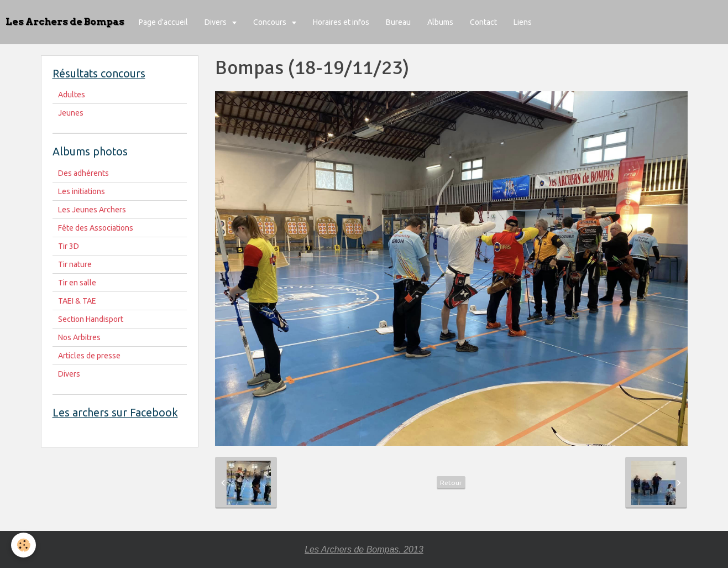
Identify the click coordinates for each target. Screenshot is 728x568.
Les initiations (82, 191)
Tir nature (75, 264)
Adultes (72, 95)
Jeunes (71, 113)
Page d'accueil (163, 22)
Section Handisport (91, 319)
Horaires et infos (341, 22)
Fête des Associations (96, 228)
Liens (523, 22)
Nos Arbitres (79, 337)
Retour (451, 483)
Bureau (398, 22)
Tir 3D (69, 246)
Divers (216, 22)
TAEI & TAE (77, 301)
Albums (440, 22)
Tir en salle (77, 283)
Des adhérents (83, 173)
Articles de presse (89, 356)
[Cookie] (23, 545)
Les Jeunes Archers (92, 210)
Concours (271, 22)
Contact (483, 22)
